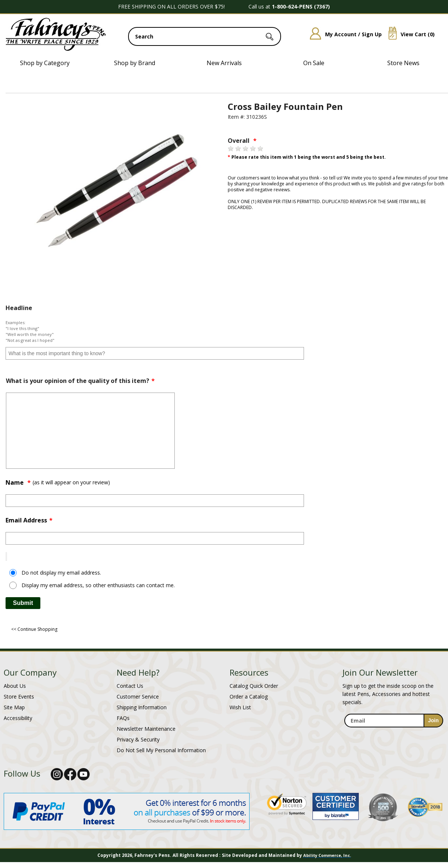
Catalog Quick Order (254, 686)
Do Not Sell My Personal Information (161, 750)
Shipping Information (142, 707)
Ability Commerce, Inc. (327, 855)
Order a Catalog (249, 697)
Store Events (19, 697)
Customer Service (138, 697)
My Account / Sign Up (343, 34)
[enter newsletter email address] (394, 721)
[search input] (205, 36)
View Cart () (409, 34)
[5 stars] (260, 149)
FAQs (123, 718)
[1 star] (231, 149)
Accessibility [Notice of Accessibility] (18, 718)
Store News (403, 63)
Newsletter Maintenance (146, 729)
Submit (23, 603)
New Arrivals (224, 63)
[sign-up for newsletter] (433, 721)
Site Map (14, 707)
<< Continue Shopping (34, 629)
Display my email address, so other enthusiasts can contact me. (98, 585)
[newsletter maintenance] (393, 732)
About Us (15, 686)
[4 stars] (253, 149)
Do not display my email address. (61, 573)
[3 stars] (245, 149)
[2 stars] (238, 149)
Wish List (240, 707)
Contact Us (130, 686)
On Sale (314, 63)
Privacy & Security (138, 739)
